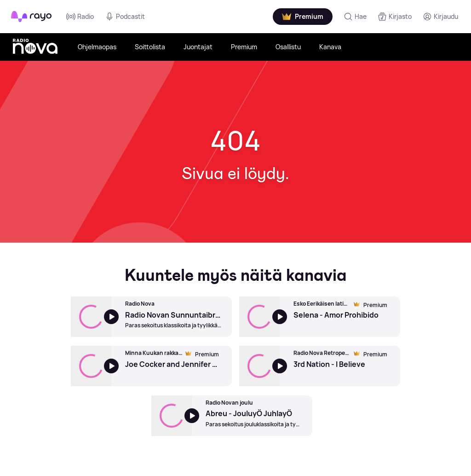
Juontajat (198, 47)
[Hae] (355, 17)
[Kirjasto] (395, 17)
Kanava (330, 47)
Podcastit (125, 17)
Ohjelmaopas (97, 47)
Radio (80, 17)
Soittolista (150, 47)
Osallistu (288, 47)
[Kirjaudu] (440, 17)
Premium (244, 47)
